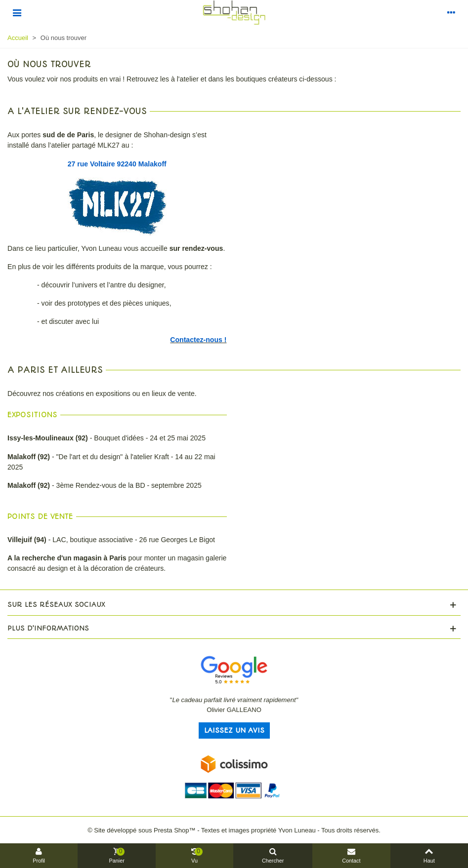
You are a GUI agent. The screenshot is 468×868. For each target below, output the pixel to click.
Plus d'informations (48, 628)
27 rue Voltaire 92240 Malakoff (117, 164)
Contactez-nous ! (198, 340)
